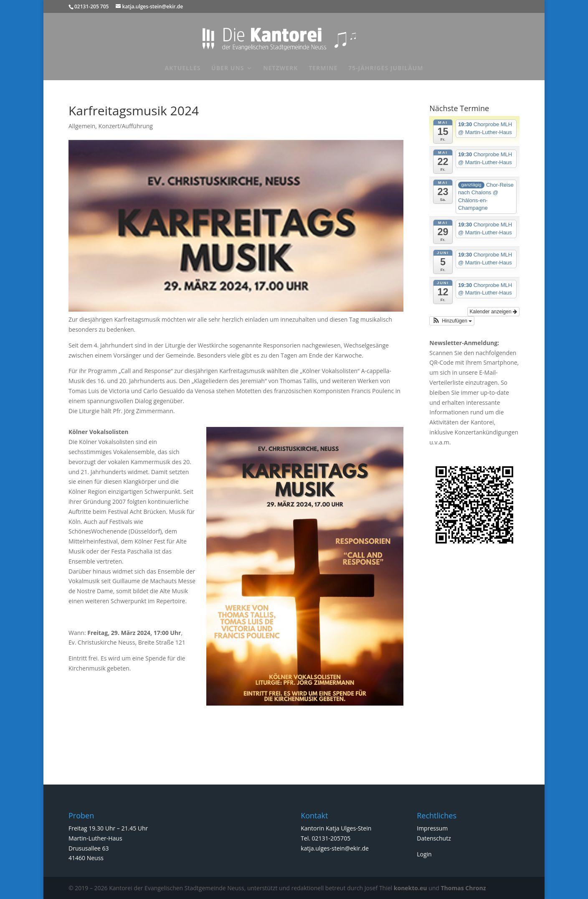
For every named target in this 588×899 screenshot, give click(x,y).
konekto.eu (411, 888)
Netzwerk (280, 69)
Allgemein (82, 126)
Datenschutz (434, 838)
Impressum (432, 828)
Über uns (228, 69)
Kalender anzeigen (493, 312)
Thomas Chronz (464, 888)
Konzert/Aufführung (126, 126)
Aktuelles (183, 69)
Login (424, 854)
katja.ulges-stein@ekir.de (335, 848)
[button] (452, 321)
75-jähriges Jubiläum (386, 69)
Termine (323, 69)
